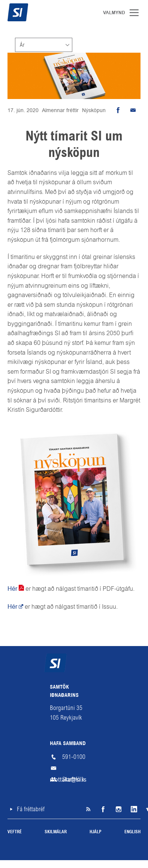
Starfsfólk (73, 779)
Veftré (15, 832)
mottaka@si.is (74, 768)
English (132, 832)
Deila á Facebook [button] (118, 110)
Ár (22, 45)
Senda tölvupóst (133, 110)
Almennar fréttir (60, 110)
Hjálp (96, 832)
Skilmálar (56, 832)
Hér (12, 589)
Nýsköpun (94, 110)
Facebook (103, 809)
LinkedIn (133, 809)
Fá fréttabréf (31, 809)
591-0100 (74, 757)
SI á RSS (88, 809)
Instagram (118, 809)
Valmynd (137, 13)
